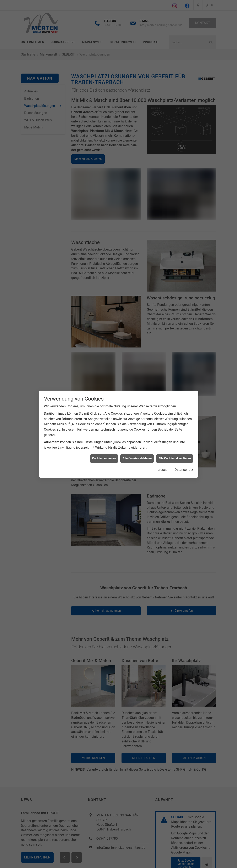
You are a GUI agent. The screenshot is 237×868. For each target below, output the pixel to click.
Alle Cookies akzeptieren (174, 458)
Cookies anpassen (104, 458)
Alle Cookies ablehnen (137, 458)
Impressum (162, 470)
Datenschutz (184, 470)
